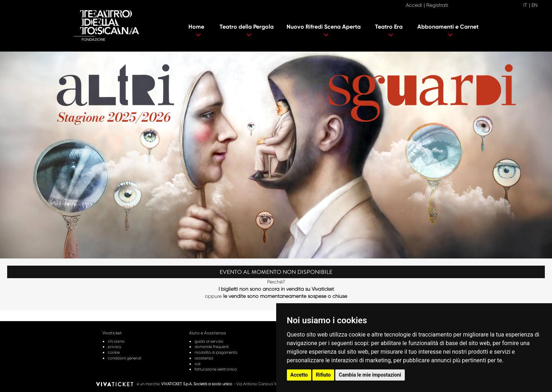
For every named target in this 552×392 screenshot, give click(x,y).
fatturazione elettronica (216, 369)
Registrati (437, 5)
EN (535, 5)
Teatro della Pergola (247, 30)
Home (196, 30)
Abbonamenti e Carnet (448, 30)
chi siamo (116, 341)
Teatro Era (389, 30)
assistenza (204, 358)
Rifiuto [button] (323, 375)
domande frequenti (212, 347)
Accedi (414, 5)
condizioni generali (124, 358)
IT (525, 5)
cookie (114, 352)
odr (198, 364)
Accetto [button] (299, 375)
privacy (115, 347)
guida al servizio (209, 341)
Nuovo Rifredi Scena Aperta (324, 30)
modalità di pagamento (216, 352)
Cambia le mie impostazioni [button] (370, 375)
